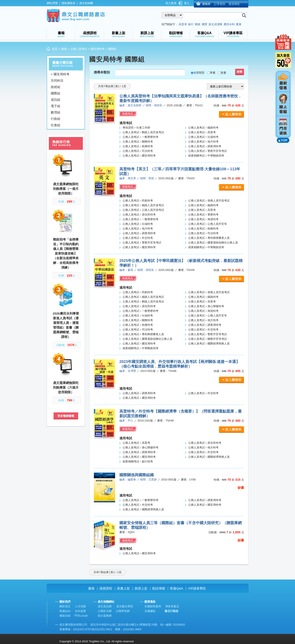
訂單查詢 (220, 4)
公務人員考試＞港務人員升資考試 (209, 201)
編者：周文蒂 (128, 178)
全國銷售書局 (153, 606)
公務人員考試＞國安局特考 (139, 156)
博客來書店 (172, 606)
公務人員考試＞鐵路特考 (203, 128)
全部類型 (199, 73)
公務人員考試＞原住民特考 (139, 215)
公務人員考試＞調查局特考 (205, 146)
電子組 (56, 106)
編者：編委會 (128, 479)
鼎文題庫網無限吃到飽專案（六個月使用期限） (66, 387)
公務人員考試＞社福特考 (203, 137)
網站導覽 (52, 3)
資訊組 (56, 100)
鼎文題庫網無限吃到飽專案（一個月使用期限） (66, 189)
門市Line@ (81, 616)
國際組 (56, 93)
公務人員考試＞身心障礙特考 (206, 306)
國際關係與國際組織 (137, 475)
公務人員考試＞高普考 (202, 132)
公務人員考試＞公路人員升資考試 (143, 210)
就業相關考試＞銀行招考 (138, 461)
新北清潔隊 (215, 24)
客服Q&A (176, 588)
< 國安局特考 (60, 74)
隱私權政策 (68, 3)
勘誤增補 (159, 588)
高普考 (183, 24)
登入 (187, 3)
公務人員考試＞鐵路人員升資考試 (143, 205)
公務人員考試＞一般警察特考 (140, 137)
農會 (239, 24)
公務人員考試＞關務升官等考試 (207, 339)
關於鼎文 (65, 606)
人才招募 (80, 606)
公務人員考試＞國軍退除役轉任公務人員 (213, 243)
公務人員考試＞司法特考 (138, 151)
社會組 (56, 125)
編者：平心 (126, 421)
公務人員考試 (79, 49)
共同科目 (57, 80)
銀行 (191, 24)
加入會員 (171, 3)
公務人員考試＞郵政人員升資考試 (143, 132)
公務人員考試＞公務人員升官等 (207, 224)
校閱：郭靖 (147, 178)
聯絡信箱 (65, 616)
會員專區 (234, 4)
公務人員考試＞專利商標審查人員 (209, 238)
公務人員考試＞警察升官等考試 (207, 151)
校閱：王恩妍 (148, 479)
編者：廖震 (126, 270)
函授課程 (106, 588)
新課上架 (141, 588)
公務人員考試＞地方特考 (203, 142)
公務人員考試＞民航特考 (138, 201)
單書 (213, 73)
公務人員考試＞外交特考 (138, 238)
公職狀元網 (105, 611)
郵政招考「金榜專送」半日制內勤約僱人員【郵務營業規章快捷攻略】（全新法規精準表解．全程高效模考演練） (66, 253)
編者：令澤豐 (128, 371)
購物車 (206, 4)
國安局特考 (98, 49)
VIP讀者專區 (197, 588)
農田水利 (229, 24)
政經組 (56, 87)
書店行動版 (171, 611)
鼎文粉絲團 (86, 3)
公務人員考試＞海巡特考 (203, 219)
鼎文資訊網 (105, 606)
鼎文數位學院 (125, 606)
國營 (205, 24)
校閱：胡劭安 (154, 105)
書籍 (64, 49)
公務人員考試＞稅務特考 (138, 146)
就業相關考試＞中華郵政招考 (206, 156)
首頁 (55, 49)
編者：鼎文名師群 (130, 105)
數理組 (56, 112)
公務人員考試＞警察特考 (203, 215)
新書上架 (123, 588)
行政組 (56, 119)
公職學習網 (123, 611)
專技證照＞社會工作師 (136, 128)
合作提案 (80, 611)
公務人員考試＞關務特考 (138, 142)
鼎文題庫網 (105, 616)
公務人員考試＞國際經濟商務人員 (209, 344)
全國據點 (150, 611)
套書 (223, 73)
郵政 (198, 24)
